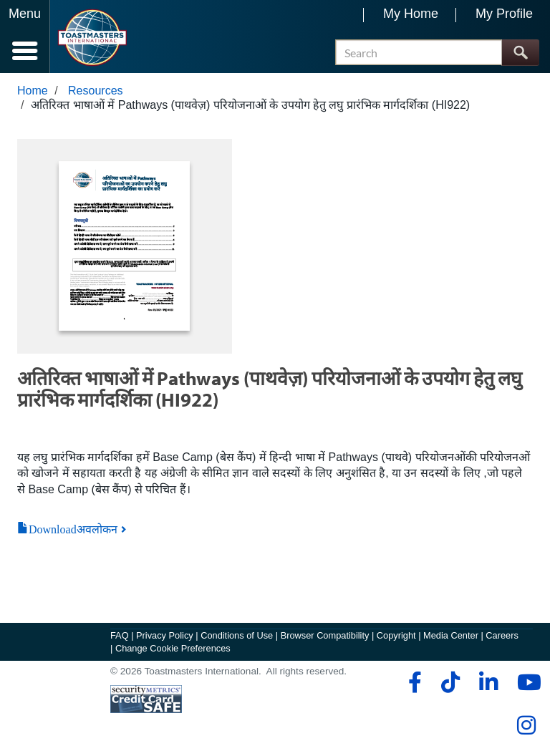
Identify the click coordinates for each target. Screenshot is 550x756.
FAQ (120, 635)
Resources (95, 91)
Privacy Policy (165, 635)
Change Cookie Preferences (173, 648)
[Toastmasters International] (92, 38)
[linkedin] (488, 682)
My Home (411, 14)
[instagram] (526, 725)
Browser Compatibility (325, 635)
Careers (502, 635)
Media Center (451, 635)
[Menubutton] (25, 37)
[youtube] (526, 682)
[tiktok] (450, 682)
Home (33, 91)
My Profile (504, 14)
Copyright (396, 635)
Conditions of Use (237, 635)
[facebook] (413, 682)
